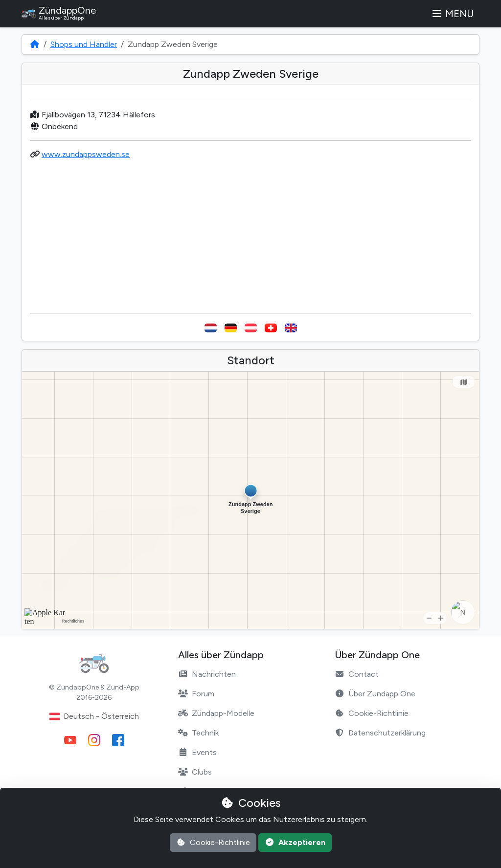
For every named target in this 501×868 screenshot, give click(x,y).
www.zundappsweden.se (86, 154)
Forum (196, 694)
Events (197, 752)
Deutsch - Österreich (94, 716)
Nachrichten (207, 674)
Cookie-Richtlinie (372, 713)
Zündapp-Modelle (216, 713)
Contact (357, 674)
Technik (198, 733)
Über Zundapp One (375, 694)
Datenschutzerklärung (380, 733)
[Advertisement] (250, 237)
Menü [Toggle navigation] (452, 14)
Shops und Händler (84, 44)
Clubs (195, 772)
